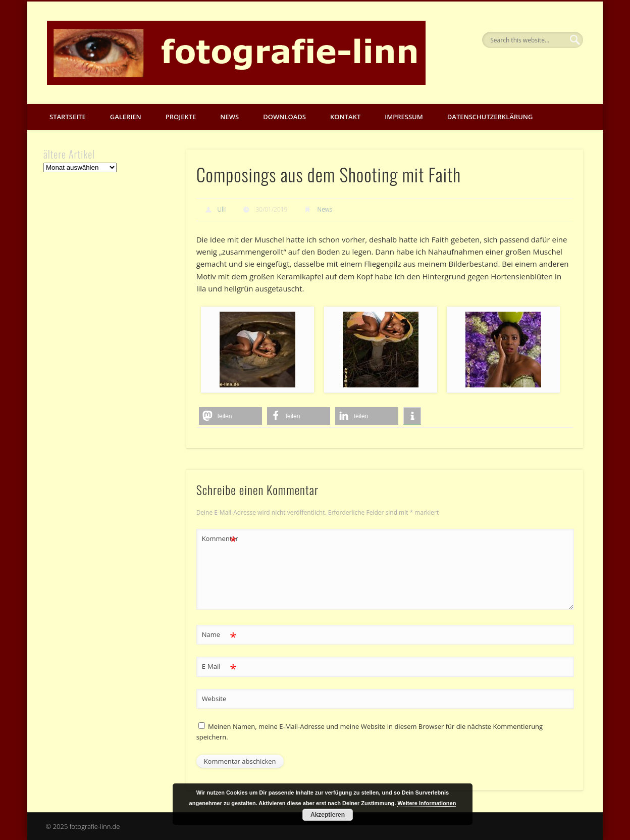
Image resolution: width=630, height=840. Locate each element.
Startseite (68, 117)
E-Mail (219, 666)
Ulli (222, 209)
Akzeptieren (328, 815)
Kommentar (220, 539)
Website (214, 699)
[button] (230, 416)
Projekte (181, 117)
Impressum (404, 117)
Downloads (284, 117)
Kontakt (345, 117)
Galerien (126, 117)
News (229, 117)
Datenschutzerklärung (490, 117)
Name (219, 635)
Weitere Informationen (427, 803)
